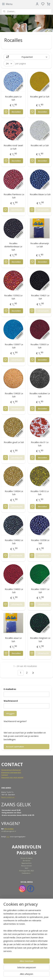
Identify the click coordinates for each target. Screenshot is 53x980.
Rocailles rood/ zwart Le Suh (13, 147)
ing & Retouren (14, 770)
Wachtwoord (11, 701)
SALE (26, 868)
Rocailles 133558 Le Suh (40, 542)
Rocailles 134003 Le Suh (14, 591)
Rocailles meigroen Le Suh (40, 640)
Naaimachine (27, 863)
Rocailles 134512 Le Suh (40, 493)
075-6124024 (9, 829)
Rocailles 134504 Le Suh (14, 493)
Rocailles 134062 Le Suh (14, 542)
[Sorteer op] (26, 57)
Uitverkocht (17, 210)
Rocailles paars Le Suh (13, 98)
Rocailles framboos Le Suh (14, 196)
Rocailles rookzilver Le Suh (40, 395)
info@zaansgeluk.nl (9, 831)
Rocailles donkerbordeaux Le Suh (13, 247)
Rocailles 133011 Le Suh (40, 591)
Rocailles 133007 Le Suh (14, 346)
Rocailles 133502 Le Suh (13, 297)
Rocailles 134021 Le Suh (40, 297)
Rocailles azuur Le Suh (13, 640)
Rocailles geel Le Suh (40, 97)
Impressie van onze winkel (12, 777)
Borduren (27, 861)
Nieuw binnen (26, 866)
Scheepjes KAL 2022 (26, 871)
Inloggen (10, 713)
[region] (26, 932)
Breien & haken (27, 858)
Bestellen (16, 112)
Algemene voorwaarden (11, 772)
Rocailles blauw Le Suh (40, 194)
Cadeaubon (26, 873)
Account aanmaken (15, 746)
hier (8, 837)
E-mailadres (10, 689)
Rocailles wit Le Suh (40, 145)
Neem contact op (8, 797)
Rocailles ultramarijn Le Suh (40, 245)
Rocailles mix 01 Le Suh (40, 444)
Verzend (5, 770)
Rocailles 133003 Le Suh (40, 346)
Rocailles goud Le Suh (14, 442)
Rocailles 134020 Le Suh (14, 395)
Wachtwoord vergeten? (15, 721)
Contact (5, 775)
